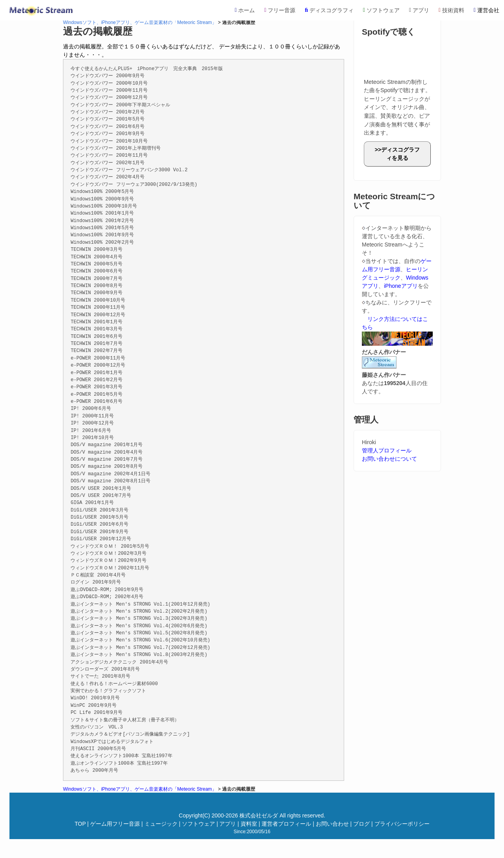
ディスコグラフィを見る (400, 154)
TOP (80, 824)
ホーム (245, 10)
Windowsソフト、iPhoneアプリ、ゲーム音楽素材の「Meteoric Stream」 (140, 22)
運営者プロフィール (286, 824)
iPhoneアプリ (401, 286)
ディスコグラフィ (329, 10)
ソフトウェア (381, 10)
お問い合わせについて (389, 459)
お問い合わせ (332, 824)
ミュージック (161, 824)
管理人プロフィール (387, 450)
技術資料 (451, 10)
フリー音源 (280, 10)
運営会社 (486, 10)
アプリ (419, 10)
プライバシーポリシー (402, 824)
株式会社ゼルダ (259, 815)
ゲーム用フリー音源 (115, 824)
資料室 (249, 824)
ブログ (361, 824)
